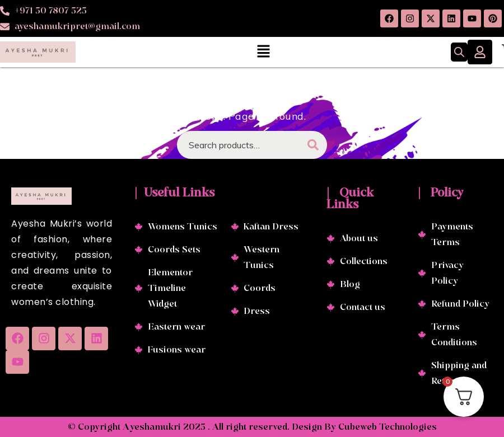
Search (313, 145)
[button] (263, 52)
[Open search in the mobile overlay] (459, 52)
